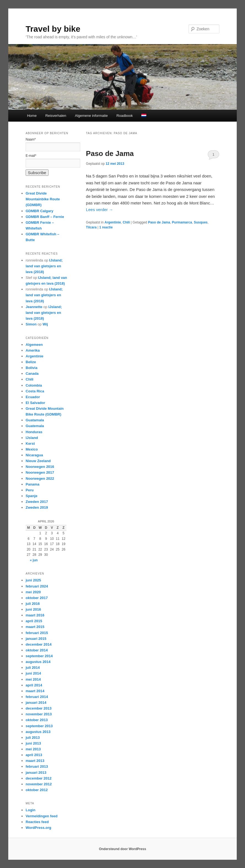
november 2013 (39, 714)
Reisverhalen (56, 116)
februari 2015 (37, 633)
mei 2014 (33, 679)
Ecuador (33, 397)
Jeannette (34, 307)
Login (30, 810)
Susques (201, 222)
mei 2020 (33, 592)
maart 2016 (35, 615)
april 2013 (34, 755)
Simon (31, 324)
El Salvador (35, 403)
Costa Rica (35, 391)
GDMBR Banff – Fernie (45, 217)
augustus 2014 (38, 662)
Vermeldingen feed (42, 816)
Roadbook (124, 116)
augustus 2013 (38, 732)
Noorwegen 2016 (40, 467)
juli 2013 (33, 738)
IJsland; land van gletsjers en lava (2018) (44, 266)
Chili (126, 222)
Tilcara (91, 227)
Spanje (32, 496)
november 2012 (39, 784)
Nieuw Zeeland (38, 461)
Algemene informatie (91, 116)
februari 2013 (37, 766)
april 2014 (34, 685)
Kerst (30, 444)
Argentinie (113, 222)
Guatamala (35, 420)
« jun (34, 560)
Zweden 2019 (37, 507)
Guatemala (35, 426)
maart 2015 (35, 627)
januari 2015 (36, 639)
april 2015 (34, 621)
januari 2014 (36, 703)
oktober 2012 (37, 790)
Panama (33, 484)
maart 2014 (35, 691)
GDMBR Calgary (39, 211)
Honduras (34, 432)
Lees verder (99, 210)
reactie (106, 227)
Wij (45, 324)
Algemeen (34, 345)
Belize (31, 362)
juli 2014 (33, 668)
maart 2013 (35, 761)
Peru (30, 490)
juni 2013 (33, 743)
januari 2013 (36, 773)
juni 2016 (33, 609)
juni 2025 (33, 580)
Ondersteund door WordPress (122, 849)
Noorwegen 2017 (40, 472)
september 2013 (39, 726)
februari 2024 (37, 586)
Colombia (34, 385)
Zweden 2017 (37, 502)
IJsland (32, 438)
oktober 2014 (37, 650)
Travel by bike (53, 29)
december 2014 (39, 644)
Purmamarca (182, 222)
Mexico (32, 449)
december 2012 (39, 778)
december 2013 (39, 708)
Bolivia (32, 368)
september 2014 (39, 656)
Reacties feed (37, 822)
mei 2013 (33, 749)
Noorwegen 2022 (40, 479)
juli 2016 (33, 604)
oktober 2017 (37, 598)
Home (32, 116)
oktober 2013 (37, 720)
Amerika (33, 350)
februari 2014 (37, 697)
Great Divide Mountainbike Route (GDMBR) (43, 199)
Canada (32, 374)
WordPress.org (38, 828)
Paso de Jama (110, 153)
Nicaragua (34, 455)
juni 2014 (33, 673)
